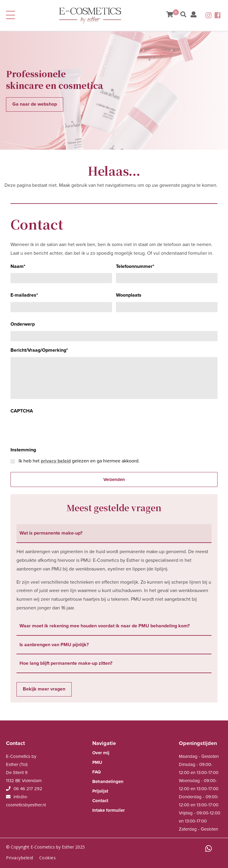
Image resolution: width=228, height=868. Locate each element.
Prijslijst (100, 791)
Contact (100, 801)
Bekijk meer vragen (44, 689)
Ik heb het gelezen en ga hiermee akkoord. (79, 461)
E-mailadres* (24, 295)
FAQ (96, 772)
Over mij (101, 753)
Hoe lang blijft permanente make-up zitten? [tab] (66, 663)
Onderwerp (23, 324)
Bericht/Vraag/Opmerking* (39, 350)
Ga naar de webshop (35, 104)
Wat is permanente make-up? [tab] (51, 533)
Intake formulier (108, 810)
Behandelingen (108, 781)
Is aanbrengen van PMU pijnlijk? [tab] (54, 645)
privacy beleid (56, 461)
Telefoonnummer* (135, 266)
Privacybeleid (20, 858)
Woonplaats (129, 295)
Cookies (48, 858)
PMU (97, 762)
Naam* (18, 266)
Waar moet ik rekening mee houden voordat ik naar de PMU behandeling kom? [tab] (105, 626)
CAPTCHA (22, 411)
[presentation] (56, 429)
